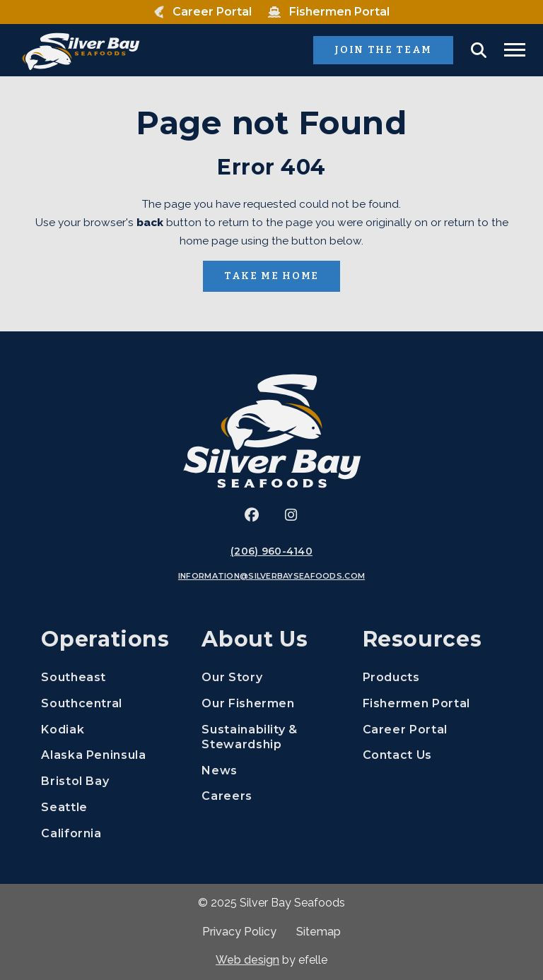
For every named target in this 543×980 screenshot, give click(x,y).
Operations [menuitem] (105, 639)
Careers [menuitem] (271, 795)
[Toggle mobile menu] (515, 50)
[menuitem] (203, 12)
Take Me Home (271, 276)
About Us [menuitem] (255, 639)
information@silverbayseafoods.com (271, 576)
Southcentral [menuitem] (82, 703)
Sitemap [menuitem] (319, 932)
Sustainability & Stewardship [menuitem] (249, 737)
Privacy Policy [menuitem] (239, 932)
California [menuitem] (71, 833)
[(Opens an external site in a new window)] (252, 515)
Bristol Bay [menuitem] (75, 781)
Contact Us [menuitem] (397, 755)
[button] (479, 50)
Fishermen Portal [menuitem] (432, 703)
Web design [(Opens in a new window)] (247, 960)
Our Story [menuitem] (232, 677)
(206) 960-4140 (271, 551)
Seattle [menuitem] (64, 807)
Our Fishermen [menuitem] (248, 703)
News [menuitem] (220, 771)
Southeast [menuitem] (74, 677)
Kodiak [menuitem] (63, 730)
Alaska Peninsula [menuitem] (93, 755)
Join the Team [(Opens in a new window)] (394, 49)
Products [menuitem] (391, 677)
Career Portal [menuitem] (432, 729)
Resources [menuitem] (422, 639)
